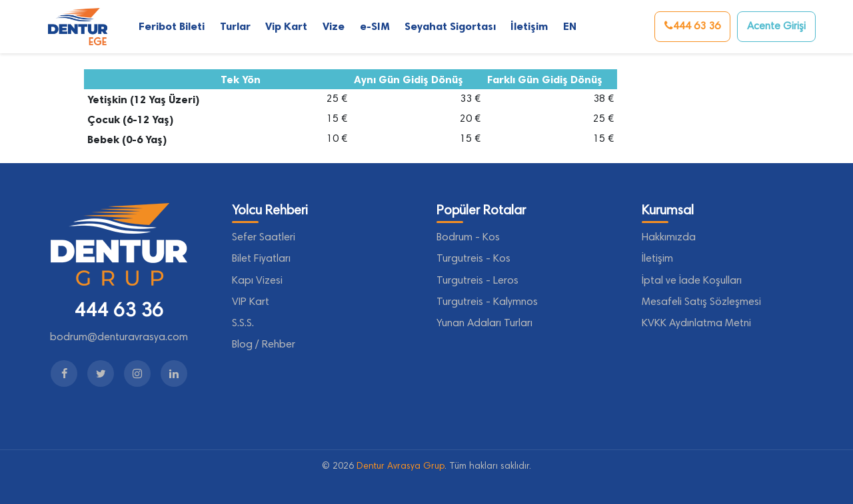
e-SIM (375, 26)
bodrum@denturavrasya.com (119, 338)
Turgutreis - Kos (473, 259)
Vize (334, 26)
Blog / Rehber (264, 345)
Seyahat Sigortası (450, 26)
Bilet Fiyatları (261, 259)
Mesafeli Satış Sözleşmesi (701, 302)
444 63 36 (692, 26)
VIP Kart (251, 302)
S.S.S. (243, 324)
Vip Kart (286, 26)
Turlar (235, 26)
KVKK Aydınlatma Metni (696, 324)
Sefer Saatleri (264, 238)
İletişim (529, 26)
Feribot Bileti (172, 26)
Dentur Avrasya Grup (401, 467)
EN (570, 26)
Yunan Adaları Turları (484, 324)
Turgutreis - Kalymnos (487, 302)
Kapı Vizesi (257, 281)
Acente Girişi (776, 27)
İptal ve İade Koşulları (692, 281)
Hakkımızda (669, 238)
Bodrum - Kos (468, 238)
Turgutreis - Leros (477, 281)
